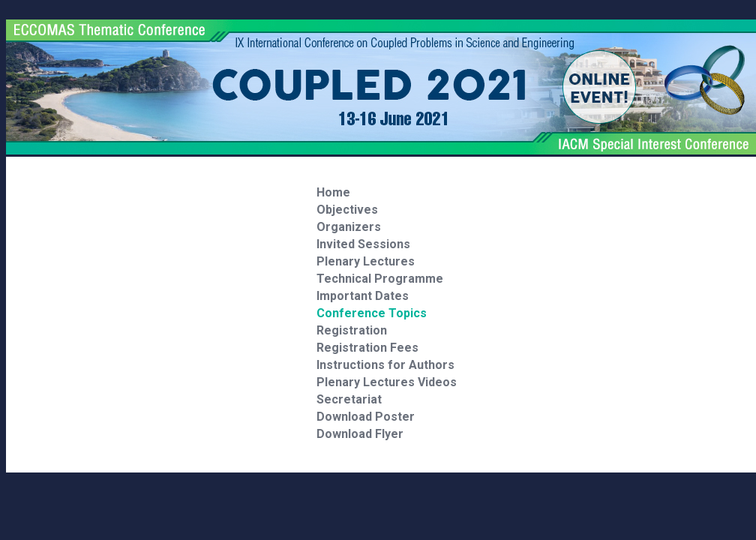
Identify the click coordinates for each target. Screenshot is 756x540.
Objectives (347, 210)
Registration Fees (367, 348)
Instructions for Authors (385, 365)
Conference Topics (372, 313)
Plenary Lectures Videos (387, 382)
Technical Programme (380, 279)
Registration (352, 330)
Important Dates (363, 296)
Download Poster (366, 417)
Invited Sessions (363, 244)
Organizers (349, 227)
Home (333, 192)
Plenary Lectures (366, 261)
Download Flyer (360, 434)
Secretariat (349, 399)
